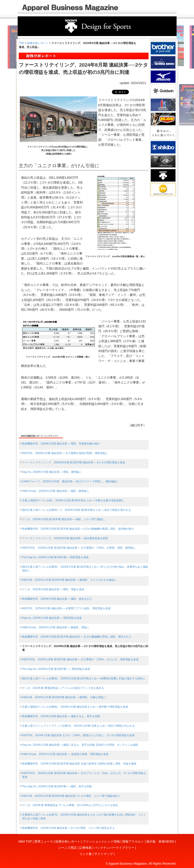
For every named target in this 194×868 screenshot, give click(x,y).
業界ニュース (44, 841)
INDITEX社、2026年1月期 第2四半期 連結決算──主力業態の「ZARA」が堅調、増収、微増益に (79, 548)
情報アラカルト (133, 841)
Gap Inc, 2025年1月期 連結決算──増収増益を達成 (52, 618)
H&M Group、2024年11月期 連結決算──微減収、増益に (56, 627)
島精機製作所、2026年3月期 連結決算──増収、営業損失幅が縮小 (61, 444)
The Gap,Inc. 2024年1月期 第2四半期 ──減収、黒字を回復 (57, 786)
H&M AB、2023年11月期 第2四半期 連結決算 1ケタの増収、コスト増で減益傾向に (71, 796)
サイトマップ (104, 854)
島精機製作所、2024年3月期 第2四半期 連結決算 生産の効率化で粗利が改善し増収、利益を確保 (79, 764)
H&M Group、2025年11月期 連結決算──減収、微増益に (56, 491)
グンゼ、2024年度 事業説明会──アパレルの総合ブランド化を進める (63, 688)
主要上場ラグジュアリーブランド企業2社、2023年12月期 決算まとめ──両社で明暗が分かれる (78, 726)
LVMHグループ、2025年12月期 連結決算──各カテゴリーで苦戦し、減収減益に (70, 481)
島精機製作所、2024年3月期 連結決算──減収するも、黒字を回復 (61, 716)
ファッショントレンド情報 (101, 841)
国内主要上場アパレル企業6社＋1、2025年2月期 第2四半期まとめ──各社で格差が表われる (77, 510)
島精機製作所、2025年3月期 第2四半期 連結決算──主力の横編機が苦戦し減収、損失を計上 (77, 637)
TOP (21, 43)
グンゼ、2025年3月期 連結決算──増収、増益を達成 (53, 589)
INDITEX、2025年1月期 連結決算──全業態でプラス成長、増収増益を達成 (66, 608)
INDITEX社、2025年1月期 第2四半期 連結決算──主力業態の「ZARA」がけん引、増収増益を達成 (80, 659)
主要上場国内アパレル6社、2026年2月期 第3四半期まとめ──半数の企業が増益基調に (73, 500)
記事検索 (85, 848)
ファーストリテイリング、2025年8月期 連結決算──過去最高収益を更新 (65, 538)
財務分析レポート (38, 43)
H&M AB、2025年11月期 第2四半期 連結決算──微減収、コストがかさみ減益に (69, 580)
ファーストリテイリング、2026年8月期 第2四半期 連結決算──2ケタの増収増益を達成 (74, 462)
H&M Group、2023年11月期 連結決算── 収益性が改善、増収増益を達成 (65, 754)
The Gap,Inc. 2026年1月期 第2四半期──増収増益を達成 (55, 557)
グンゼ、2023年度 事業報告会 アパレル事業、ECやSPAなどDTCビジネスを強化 (70, 805)
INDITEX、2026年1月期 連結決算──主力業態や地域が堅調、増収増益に (65, 453)
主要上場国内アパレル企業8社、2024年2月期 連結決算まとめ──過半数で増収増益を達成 (75, 707)
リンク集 (86, 854)
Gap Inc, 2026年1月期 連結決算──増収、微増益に (52, 472)
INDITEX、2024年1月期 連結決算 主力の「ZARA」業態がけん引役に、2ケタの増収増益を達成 (78, 735)
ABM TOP (25, 841)
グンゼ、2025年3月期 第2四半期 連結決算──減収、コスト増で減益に (64, 519)
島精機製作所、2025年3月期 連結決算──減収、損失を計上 (57, 599)
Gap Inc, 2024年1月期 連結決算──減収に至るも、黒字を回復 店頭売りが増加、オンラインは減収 (80, 745)
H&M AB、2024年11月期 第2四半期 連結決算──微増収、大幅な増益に (64, 697)
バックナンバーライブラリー (114, 848)
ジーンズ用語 (67, 848)
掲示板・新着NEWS (160, 841)
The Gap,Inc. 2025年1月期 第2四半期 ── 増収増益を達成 (56, 669)
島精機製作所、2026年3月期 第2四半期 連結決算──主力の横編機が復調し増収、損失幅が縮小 (78, 529)
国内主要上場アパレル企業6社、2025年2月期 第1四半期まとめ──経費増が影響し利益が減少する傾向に (84, 678)
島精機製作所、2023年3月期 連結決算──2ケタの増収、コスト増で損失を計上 (69, 828)
